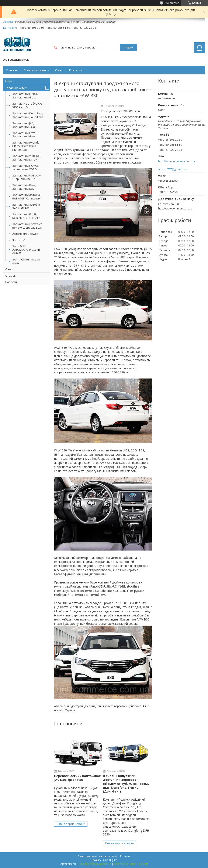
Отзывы (11, 276)
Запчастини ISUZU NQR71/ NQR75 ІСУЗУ (26, 216)
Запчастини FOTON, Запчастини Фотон (26, 96)
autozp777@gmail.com (173, 169)
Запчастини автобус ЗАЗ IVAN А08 (26, 206)
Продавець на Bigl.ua (104, 860)
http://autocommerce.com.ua (177, 161)
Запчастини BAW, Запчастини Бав (24, 187)
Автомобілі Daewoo (25, 234)
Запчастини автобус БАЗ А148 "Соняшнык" (27, 197)
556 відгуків (172, 3)
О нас (59, 70)
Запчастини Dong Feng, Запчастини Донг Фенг (28, 115)
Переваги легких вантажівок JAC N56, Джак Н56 (77, 778)
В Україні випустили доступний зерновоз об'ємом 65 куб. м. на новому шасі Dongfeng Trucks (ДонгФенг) (126, 784)
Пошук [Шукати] (129, 48)
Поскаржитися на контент (95, 864)
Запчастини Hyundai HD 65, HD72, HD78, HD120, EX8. (26, 146)
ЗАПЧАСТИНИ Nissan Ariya (26, 261)
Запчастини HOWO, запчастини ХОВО (25, 167)
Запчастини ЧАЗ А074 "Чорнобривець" (27, 177)
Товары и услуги (35, 70)
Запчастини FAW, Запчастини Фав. (24, 135)
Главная (12, 70)
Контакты (76, 70)
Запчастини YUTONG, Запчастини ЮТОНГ (27, 158)
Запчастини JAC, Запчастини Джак (24, 125)
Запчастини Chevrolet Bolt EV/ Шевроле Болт (27, 226)
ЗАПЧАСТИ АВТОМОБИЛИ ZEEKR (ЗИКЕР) (26, 250)
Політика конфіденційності (131, 864)
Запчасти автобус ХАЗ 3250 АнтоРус (27, 105)
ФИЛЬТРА (19, 240)
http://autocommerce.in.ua (175, 208)
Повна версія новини (71, 824)
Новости (11, 282)
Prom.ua (125, 856)
